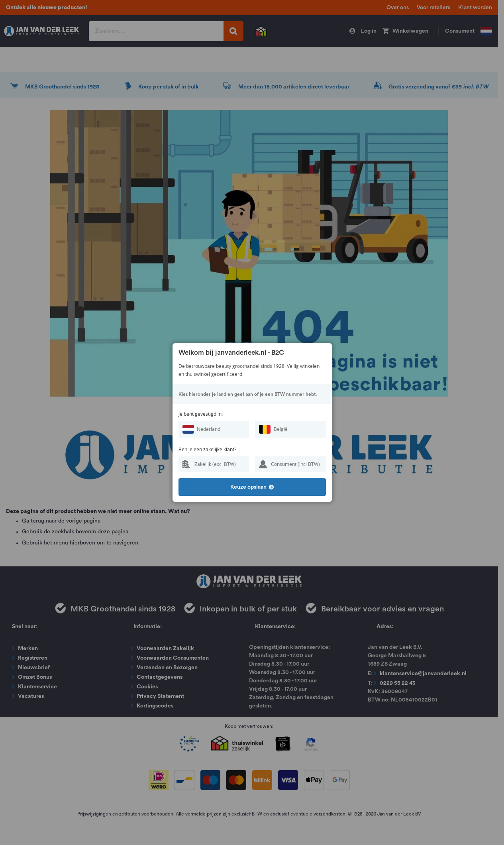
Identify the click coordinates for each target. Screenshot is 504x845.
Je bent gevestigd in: (201, 414)
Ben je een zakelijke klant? (207, 449)
